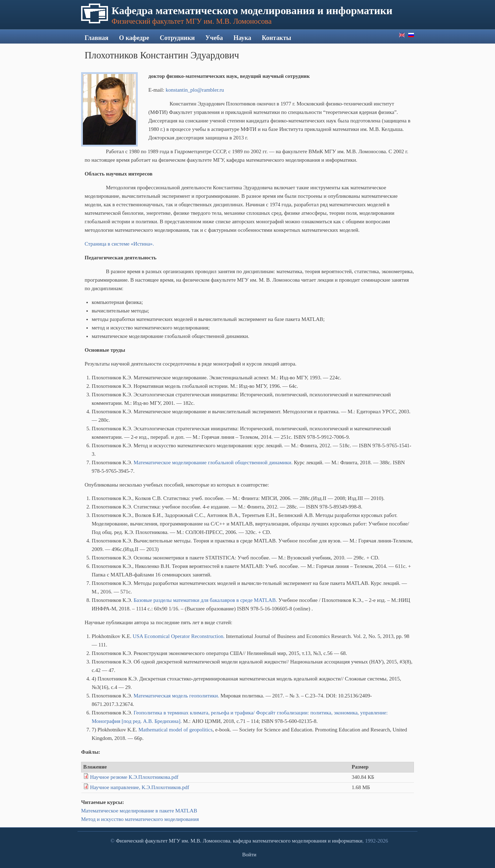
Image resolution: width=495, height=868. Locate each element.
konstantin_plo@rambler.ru (195, 90)
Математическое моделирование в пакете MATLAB (139, 811)
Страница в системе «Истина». (119, 244)
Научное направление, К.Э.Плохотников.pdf (140, 787)
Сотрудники (177, 38)
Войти (249, 855)
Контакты (277, 38)
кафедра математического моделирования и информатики (298, 841)
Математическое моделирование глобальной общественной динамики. (213, 462)
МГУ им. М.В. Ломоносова (200, 841)
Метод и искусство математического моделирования (140, 819)
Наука (242, 38)
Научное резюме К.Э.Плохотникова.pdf (134, 777)
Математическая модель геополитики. (176, 696)
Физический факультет (142, 841)
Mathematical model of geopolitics (175, 730)
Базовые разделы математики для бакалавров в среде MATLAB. (205, 600)
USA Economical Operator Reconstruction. (179, 636)
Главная (96, 38)
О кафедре (134, 38)
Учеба (214, 38)
